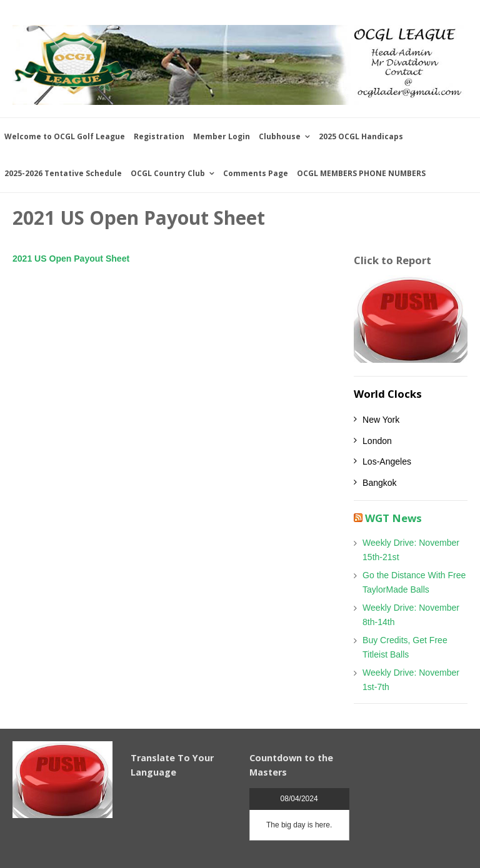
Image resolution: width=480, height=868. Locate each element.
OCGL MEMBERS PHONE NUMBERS (361, 173)
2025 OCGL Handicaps (361, 136)
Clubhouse (280, 136)
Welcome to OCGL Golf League (65, 136)
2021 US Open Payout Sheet (71, 259)
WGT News (393, 518)
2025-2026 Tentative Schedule (63, 173)
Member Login (222, 136)
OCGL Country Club (168, 173)
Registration (159, 136)
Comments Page (256, 173)
